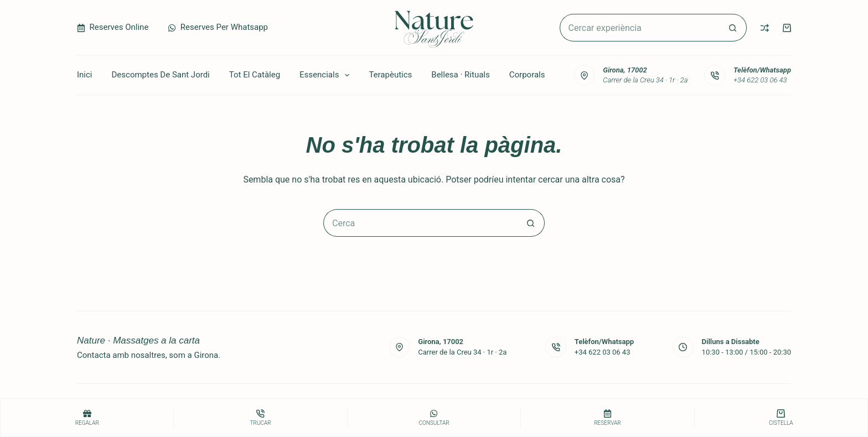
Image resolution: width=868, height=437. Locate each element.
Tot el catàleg (255, 75)
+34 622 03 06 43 (760, 80)
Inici (85, 75)
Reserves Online (113, 27)
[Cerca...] (639, 28)
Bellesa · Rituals (460, 75)
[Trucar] (260, 418)
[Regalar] (87, 418)
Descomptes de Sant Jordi (161, 75)
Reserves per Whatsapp (218, 27)
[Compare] (765, 28)
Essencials (327, 75)
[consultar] (434, 418)
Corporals (527, 75)
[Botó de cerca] (733, 28)
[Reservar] (607, 418)
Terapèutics (390, 75)
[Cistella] (781, 418)
